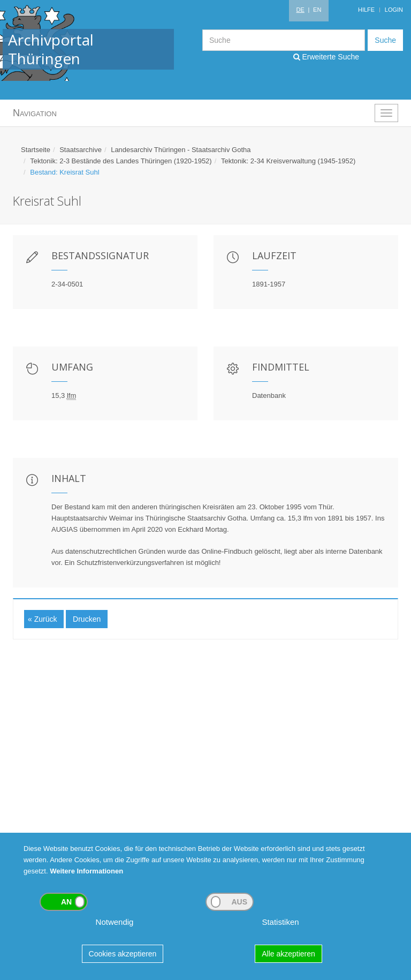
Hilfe (366, 10)
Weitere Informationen (86, 871)
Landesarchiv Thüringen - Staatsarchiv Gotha (181, 150)
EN (317, 10)
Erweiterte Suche (326, 57)
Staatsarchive (81, 150)
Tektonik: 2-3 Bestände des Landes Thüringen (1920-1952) (121, 161)
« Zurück (42, 619)
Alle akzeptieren (288, 954)
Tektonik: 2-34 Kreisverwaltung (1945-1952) (288, 161)
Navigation (35, 113)
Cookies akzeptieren (123, 954)
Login (394, 10)
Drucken (87, 619)
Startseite (36, 150)
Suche (385, 40)
